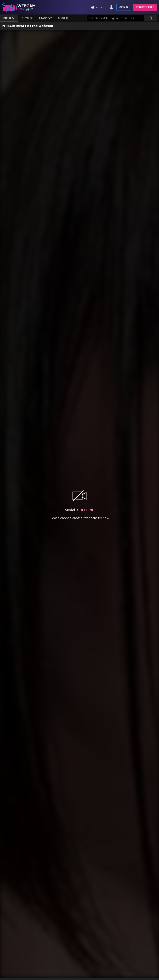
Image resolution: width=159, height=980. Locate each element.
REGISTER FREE (145, 7)
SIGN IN (124, 7)
